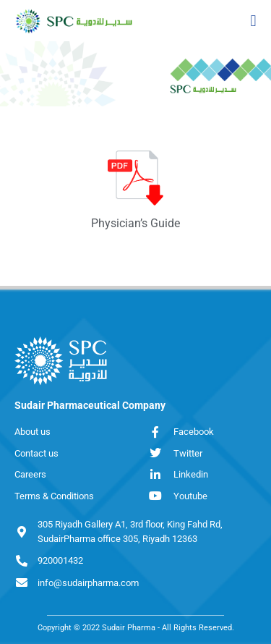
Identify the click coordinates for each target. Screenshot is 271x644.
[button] (253, 21)
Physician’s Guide (135, 223)
